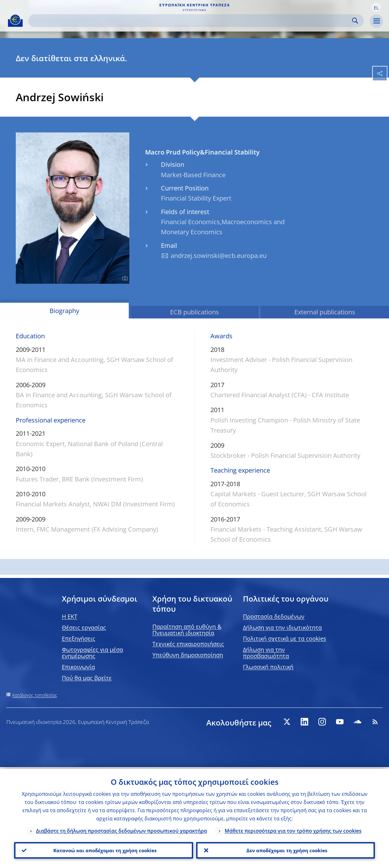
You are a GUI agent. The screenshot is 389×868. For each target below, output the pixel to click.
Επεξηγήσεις (79, 638)
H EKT (70, 616)
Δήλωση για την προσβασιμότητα (266, 653)
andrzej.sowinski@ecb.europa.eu (219, 256)
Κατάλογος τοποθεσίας (35, 695)
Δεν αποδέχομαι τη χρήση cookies (285, 849)
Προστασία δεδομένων (274, 616)
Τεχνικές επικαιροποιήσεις (188, 644)
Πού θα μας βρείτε (87, 678)
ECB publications (194, 312)
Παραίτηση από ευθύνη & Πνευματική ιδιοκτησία (187, 630)
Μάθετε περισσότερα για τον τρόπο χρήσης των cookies (293, 829)
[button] (376, 7)
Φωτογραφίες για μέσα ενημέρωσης (92, 653)
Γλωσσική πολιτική (268, 667)
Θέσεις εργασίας (84, 627)
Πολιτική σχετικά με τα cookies (285, 638)
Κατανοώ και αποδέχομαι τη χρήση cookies (103, 849)
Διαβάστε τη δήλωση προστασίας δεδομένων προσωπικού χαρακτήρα (121, 829)
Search (355, 21)
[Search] (191, 21)
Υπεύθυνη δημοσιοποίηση (188, 655)
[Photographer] (124, 278)
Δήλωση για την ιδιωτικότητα (282, 627)
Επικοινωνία (78, 667)
